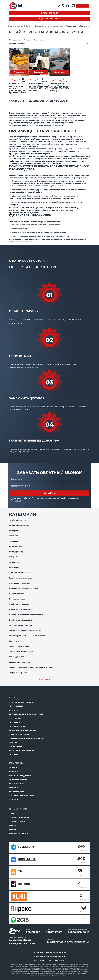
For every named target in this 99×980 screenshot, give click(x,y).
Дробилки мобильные (19, 604)
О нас (12, 814)
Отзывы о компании (19, 818)
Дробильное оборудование (21, 620)
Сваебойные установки (19, 662)
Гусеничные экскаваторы (20, 578)
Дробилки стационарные (20, 609)
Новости (13, 826)
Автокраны (14, 562)
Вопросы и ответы (18, 780)
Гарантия (13, 788)
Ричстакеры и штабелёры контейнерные (27, 636)
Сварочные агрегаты (18, 673)
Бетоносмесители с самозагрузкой (26, 714)
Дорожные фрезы (17, 599)
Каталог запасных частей (22, 796)
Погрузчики (15, 718)
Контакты (14, 768)
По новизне (39, 40)
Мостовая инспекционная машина (26, 738)
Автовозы (13, 536)
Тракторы (14, 710)
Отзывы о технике (18, 822)
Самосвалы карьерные (19, 646)
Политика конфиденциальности (50, 956)
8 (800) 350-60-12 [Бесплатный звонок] (49, 13)
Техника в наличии (18, 834)
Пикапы (13, 742)
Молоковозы (15, 746)
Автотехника (15, 567)
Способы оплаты (17, 792)
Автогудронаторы (17, 552)
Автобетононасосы (17, 520)
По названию (16, 40)
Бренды (13, 830)
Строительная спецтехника (22, 730)
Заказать (50, 493)
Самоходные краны (18, 657)
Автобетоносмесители (19, 525)
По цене (28, 40)
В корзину (19, 72)
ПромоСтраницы (17, 784)
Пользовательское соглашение (50, 960)
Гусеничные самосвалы (20, 573)
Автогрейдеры (16, 546)
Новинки (13, 800)
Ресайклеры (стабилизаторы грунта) (25, 631)
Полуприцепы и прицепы (21, 625)
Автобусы (13, 531)
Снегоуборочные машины (22, 750)
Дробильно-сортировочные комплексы (27, 615)
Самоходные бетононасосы (21, 652)
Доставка (14, 772)
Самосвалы (14, 641)
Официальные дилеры (20, 776)
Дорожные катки (17, 594)
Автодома (13, 557)
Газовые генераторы (19, 734)
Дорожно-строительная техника (23, 588)
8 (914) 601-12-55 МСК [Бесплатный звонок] (49, 19)
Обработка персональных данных (50, 952)
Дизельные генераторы (20, 583)
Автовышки (14, 541)
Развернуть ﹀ (46, 679)
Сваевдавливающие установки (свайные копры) (31, 667)
